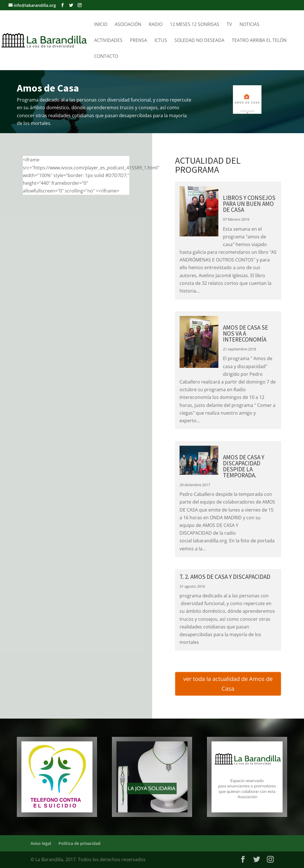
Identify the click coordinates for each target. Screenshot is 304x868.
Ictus (161, 41)
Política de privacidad (79, 843)
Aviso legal (41, 843)
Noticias (249, 25)
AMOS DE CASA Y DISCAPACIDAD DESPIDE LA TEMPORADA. (244, 466)
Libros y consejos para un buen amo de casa (249, 204)
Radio (156, 25)
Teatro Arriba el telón (259, 41)
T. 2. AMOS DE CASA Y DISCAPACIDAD (225, 577)
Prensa (138, 41)
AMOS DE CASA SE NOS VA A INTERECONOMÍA (245, 333)
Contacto (106, 57)
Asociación (128, 25)
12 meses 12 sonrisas (195, 25)
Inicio (101, 25)
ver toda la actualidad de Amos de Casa (228, 684)
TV (229, 25)
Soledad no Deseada (199, 41)
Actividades (108, 41)
